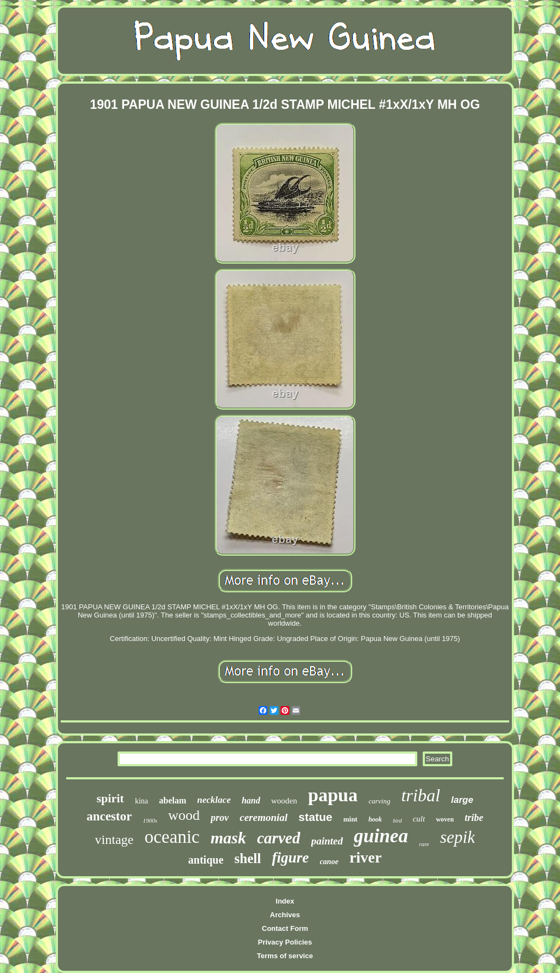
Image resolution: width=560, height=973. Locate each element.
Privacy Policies (285, 942)
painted (327, 841)
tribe (474, 818)
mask (228, 838)
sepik (458, 837)
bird (397, 821)
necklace (214, 800)
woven (445, 819)
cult (419, 819)
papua (333, 795)
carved (279, 838)
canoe (329, 862)
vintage (115, 840)
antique (206, 860)
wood (184, 815)
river (366, 857)
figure (290, 858)
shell (248, 858)
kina (142, 801)
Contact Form (285, 928)
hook (375, 819)
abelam (173, 800)
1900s (150, 820)
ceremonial (264, 817)
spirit (110, 798)
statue (316, 817)
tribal (421, 795)
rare (424, 844)
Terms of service (285, 956)
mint (351, 819)
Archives (285, 915)
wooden (284, 801)
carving (380, 801)
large (462, 800)
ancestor (109, 816)
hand (251, 800)
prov (220, 818)
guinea (381, 836)
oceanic (172, 837)
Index (285, 901)
